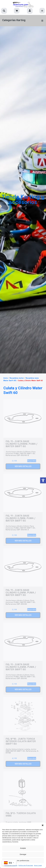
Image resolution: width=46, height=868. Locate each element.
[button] (43, 825)
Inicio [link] (6, 378)
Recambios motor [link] (17, 378)
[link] (43, 480)
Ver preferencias (23, 861)
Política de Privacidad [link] (26, 865)
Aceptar (23, 848)
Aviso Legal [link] (38, 865)
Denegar (23, 854)
